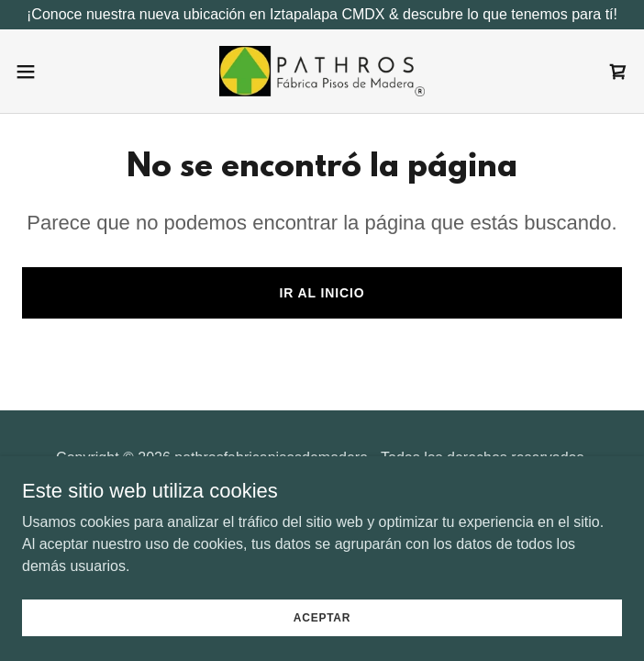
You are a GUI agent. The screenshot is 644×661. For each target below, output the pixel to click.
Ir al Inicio (322, 293)
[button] (55, 72)
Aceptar (322, 630)
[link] (322, 71)
